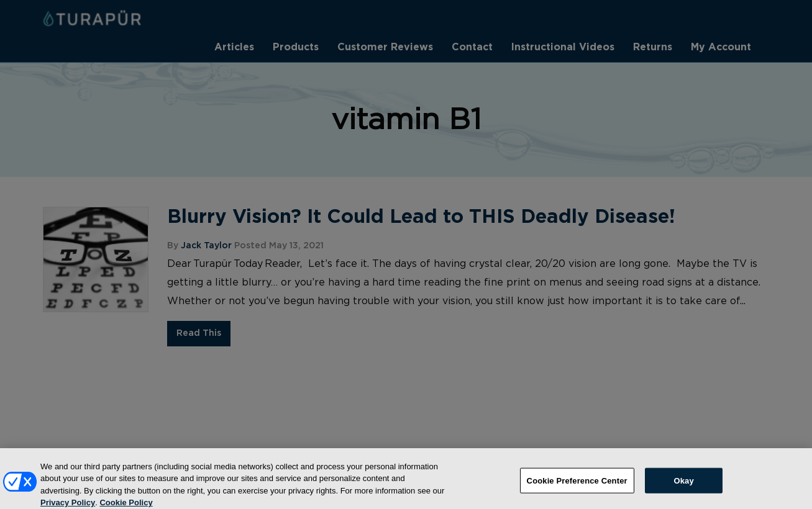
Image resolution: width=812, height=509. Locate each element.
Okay (683, 485)
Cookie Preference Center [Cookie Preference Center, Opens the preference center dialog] (577, 485)
